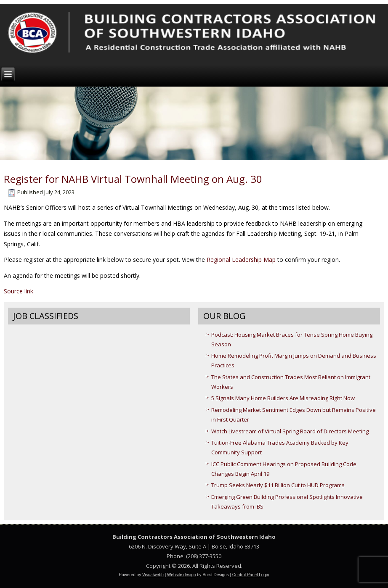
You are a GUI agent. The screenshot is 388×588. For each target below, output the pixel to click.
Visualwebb (153, 575)
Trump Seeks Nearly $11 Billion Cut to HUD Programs (278, 485)
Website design (181, 575)
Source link (19, 291)
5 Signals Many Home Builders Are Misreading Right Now (283, 398)
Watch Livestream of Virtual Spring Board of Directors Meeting (290, 431)
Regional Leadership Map (241, 260)
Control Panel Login (251, 575)
